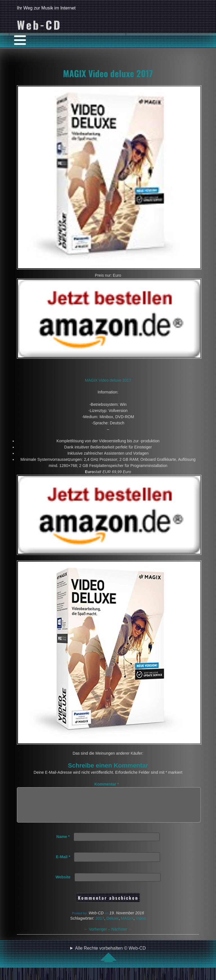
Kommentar (106, 784)
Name (63, 843)
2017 (100, 925)
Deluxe (112, 925)
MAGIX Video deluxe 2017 (108, 73)
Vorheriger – (98, 936)
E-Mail (63, 864)
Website (63, 884)
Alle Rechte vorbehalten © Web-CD (111, 961)
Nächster (122, 936)
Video (141, 925)
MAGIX (127, 925)
